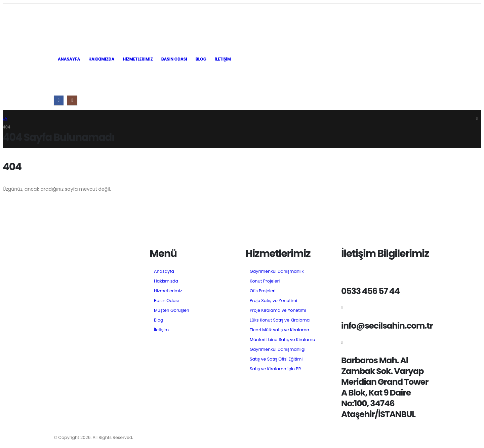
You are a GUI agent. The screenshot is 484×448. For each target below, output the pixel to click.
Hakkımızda (101, 59)
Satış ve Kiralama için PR (275, 369)
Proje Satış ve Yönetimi (273, 301)
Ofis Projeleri (263, 291)
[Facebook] (59, 100)
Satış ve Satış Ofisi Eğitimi (276, 359)
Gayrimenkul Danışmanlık (277, 271)
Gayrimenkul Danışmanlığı (278, 349)
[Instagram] (72, 100)
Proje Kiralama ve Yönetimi (278, 310)
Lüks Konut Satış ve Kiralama (280, 320)
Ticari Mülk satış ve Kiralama (279, 330)
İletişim (223, 59)
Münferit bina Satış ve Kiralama (283, 340)
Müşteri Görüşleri (172, 310)
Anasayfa (69, 59)
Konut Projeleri (265, 281)
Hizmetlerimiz (138, 59)
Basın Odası (174, 59)
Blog (201, 59)
